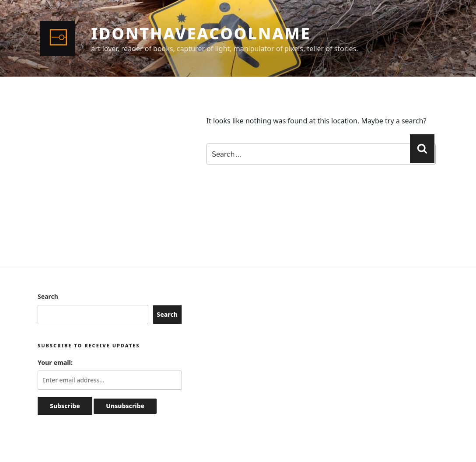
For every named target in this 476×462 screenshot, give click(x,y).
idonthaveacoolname (201, 33)
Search (48, 296)
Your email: (55, 362)
